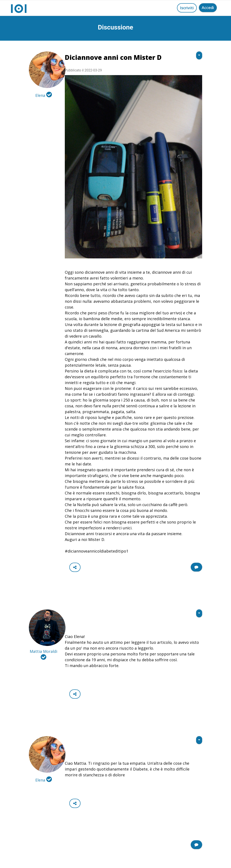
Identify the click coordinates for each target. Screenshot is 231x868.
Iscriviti (187, 8)
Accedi (208, 8)
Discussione (116, 27)
